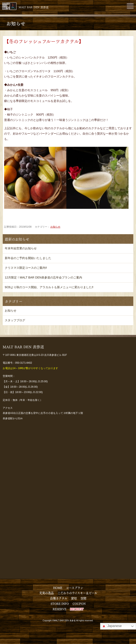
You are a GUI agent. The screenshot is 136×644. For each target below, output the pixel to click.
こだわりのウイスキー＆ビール (77, 593)
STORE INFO (60, 603)
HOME (58, 588)
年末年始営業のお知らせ (21, 248)
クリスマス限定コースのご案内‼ (26, 268)
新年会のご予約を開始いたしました (28, 258)
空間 (83, 598)
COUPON (79, 603)
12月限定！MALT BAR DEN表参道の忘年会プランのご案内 (43, 277)
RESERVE (59, 609)
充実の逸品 (46, 593)
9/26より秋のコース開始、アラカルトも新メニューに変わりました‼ (49, 287)
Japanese (112, 626)
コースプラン (75, 588)
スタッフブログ (15, 320)
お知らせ (55, 227)
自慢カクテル (59, 598)
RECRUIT (77, 609)
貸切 (74, 598)
